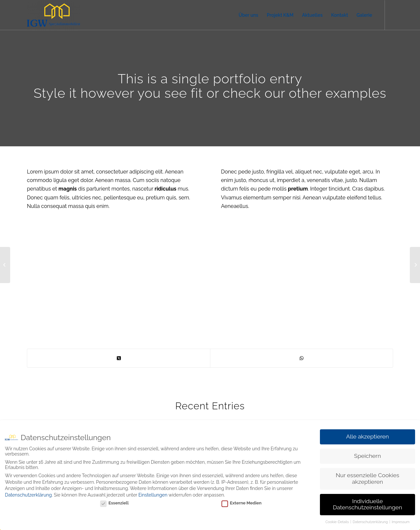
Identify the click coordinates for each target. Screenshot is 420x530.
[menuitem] (248, 15)
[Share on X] (119, 358)
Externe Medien (241, 503)
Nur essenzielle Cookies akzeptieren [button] (367, 479)
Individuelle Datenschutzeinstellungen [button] (367, 504)
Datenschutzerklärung (28, 495)
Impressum (401, 522)
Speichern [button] (367, 456)
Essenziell (114, 503)
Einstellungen (153, 495)
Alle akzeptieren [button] (368, 437)
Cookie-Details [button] (338, 522)
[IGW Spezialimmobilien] (53, 15)
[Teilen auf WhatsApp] (302, 358)
